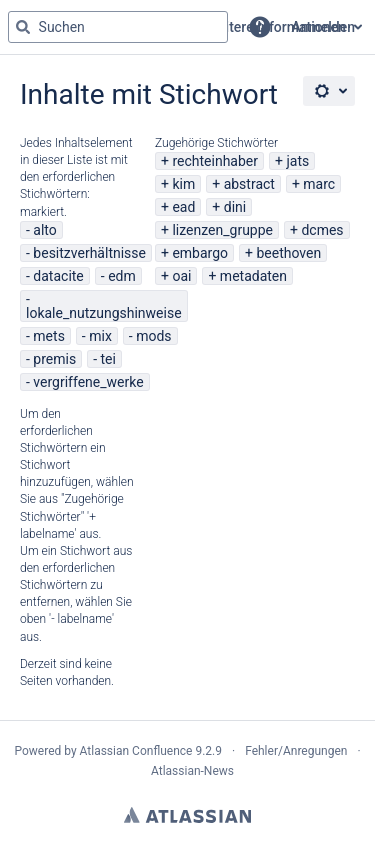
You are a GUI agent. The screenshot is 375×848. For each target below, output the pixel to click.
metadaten (253, 276)
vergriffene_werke (88, 382)
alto (44, 230)
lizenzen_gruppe (222, 230)
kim (183, 184)
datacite (58, 276)
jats (297, 161)
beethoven (288, 253)
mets (49, 336)
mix (100, 336)
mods (153, 336)
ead (183, 207)
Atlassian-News (192, 771)
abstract (249, 184)
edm (122, 276)
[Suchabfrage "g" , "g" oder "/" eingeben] (118, 27)
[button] (260, 27)
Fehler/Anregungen (296, 751)
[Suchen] (23, 27)
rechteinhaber (215, 161)
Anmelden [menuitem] (323, 27)
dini (235, 207)
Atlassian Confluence (136, 751)
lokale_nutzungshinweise (104, 313)
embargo (200, 253)
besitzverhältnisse (89, 253)
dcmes (322, 230)
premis (54, 359)
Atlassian (187, 815)
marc (319, 184)
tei (108, 359)
